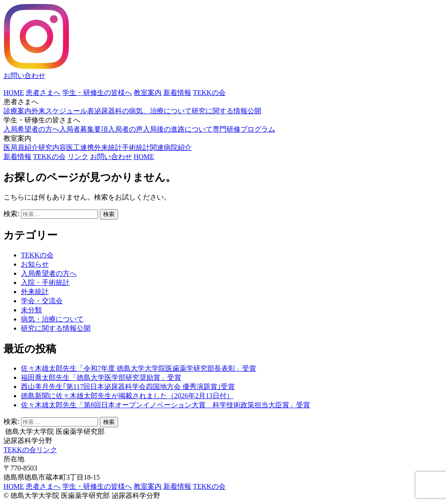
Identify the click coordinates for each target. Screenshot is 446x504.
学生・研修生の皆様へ (97, 93)
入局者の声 (125, 129)
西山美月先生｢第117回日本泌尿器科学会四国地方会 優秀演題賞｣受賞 (128, 387)
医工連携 (80, 147)
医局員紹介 (21, 147)
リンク (78, 157)
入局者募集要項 (84, 129)
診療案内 (17, 111)
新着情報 (177, 93)
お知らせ (35, 264)
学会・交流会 (42, 301)
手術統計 (136, 147)
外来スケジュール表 (63, 111)
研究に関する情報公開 (226, 111)
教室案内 (148, 93)
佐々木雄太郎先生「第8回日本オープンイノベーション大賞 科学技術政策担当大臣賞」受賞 (166, 405)
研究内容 (52, 147)
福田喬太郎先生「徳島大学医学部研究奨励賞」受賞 (101, 377)
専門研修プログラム (244, 129)
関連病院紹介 (171, 147)
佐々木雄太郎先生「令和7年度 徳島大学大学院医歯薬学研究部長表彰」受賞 (139, 368)
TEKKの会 (209, 93)
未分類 (31, 310)
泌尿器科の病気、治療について (143, 111)
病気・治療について (52, 319)
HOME (14, 93)
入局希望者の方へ (31, 129)
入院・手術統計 (45, 282)
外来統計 (108, 147)
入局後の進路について (178, 129)
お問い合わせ (24, 76)
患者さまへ (43, 93)
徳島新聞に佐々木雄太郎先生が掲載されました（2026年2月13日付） (127, 396)
